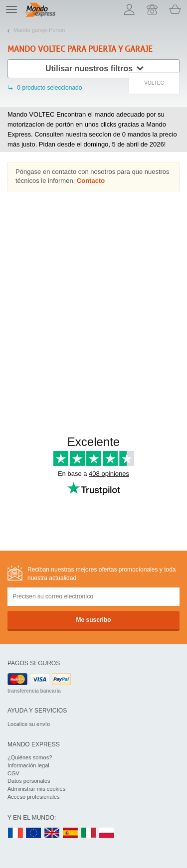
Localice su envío (29, 724)
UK (52, 833)
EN (34, 833)
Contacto (91, 181)
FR (15, 833)
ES (70, 833)
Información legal (28, 765)
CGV (13, 773)
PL (107, 833)
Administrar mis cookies (36, 789)
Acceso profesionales (34, 797)
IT (89, 833)
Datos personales (29, 781)
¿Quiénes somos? (30, 757)
